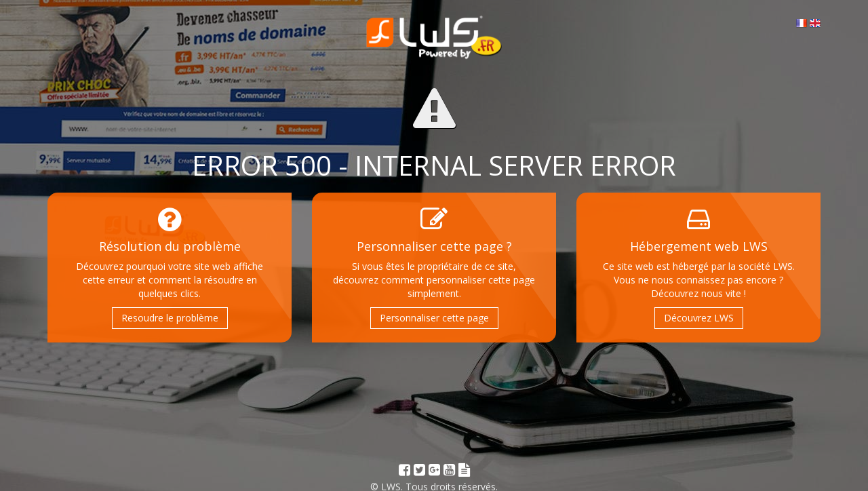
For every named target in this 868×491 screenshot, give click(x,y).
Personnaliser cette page (434, 318)
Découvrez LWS (699, 318)
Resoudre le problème (170, 318)
